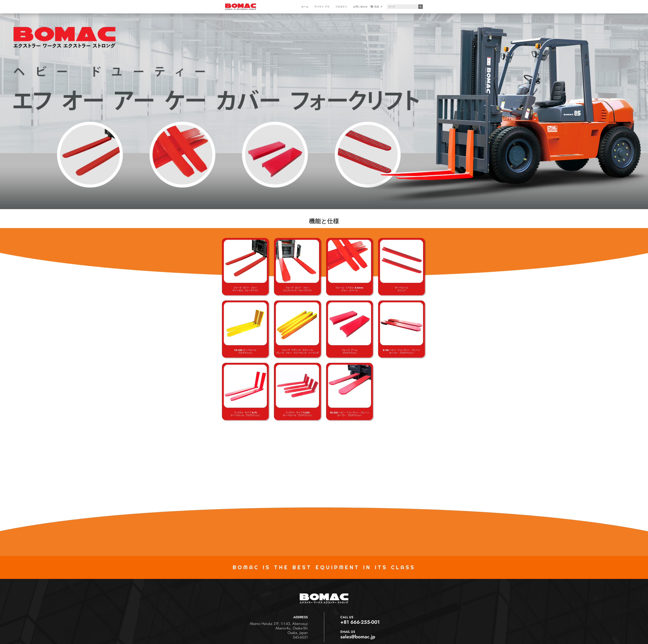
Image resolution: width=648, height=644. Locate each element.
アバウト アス (322, 7)
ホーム (305, 7)
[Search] (421, 7)
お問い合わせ (360, 7)
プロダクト (341, 7)
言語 (378, 7)
